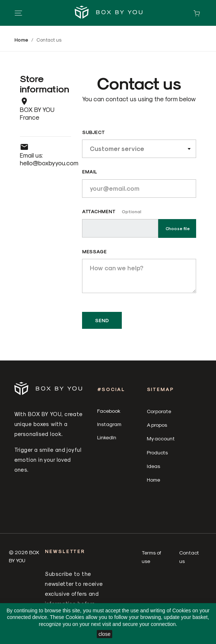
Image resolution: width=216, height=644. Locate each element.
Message (94, 251)
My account (161, 438)
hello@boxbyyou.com (49, 163)
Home (153, 480)
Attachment (112, 211)
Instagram (109, 424)
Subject (93, 132)
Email (90, 171)
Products (157, 452)
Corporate (159, 411)
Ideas (153, 466)
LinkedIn (107, 437)
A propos (157, 425)
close (105, 634)
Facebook (109, 411)
